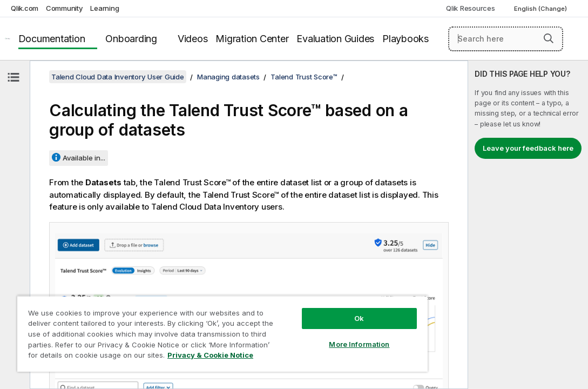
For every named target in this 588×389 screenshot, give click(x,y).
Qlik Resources (471, 8)
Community (65, 8)
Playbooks (405, 39)
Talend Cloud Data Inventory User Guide (118, 77)
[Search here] (506, 39)
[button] (549, 38)
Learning (104, 8)
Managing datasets (228, 77)
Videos (193, 39)
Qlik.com (25, 8)
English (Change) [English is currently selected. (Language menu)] (541, 9)
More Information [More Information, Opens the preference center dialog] (301, 325)
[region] (188, 324)
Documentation (52, 39)
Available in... (84, 158)
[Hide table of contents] (13, 77)
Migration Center (252, 39)
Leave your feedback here (528, 148)
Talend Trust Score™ (304, 77)
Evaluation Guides (335, 39)
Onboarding (131, 39)
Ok (301, 299)
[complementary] (528, 225)
